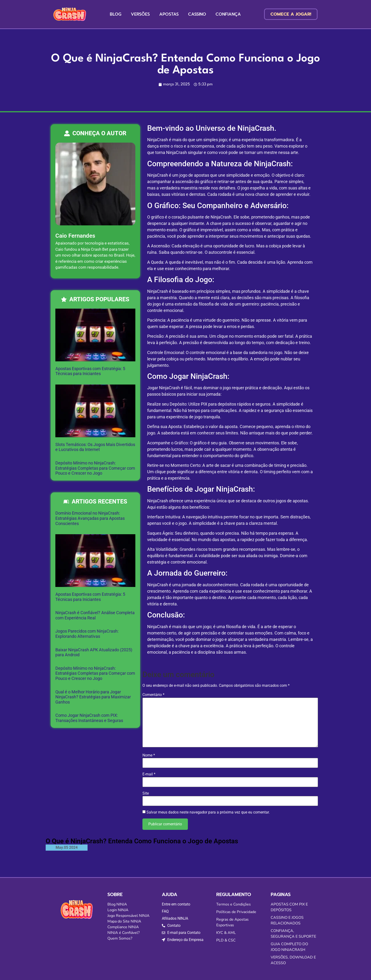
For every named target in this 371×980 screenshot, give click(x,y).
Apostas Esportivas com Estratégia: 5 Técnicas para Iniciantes (90, 371)
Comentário (153, 695)
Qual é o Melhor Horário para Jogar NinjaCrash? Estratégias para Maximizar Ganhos (93, 697)
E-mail (149, 774)
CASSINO (197, 14)
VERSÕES (140, 14)
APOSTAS (169, 14)
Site (146, 793)
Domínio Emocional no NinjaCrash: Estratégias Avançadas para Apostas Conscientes (90, 518)
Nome (149, 755)
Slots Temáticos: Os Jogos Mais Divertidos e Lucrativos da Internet (95, 447)
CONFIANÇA (228, 14)
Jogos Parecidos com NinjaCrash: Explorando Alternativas (87, 634)
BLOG (116, 14)
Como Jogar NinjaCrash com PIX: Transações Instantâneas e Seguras (89, 718)
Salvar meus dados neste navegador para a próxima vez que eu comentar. (208, 812)
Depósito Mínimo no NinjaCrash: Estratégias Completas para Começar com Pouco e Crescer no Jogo (95, 468)
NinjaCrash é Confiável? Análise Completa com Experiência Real (95, 615)
